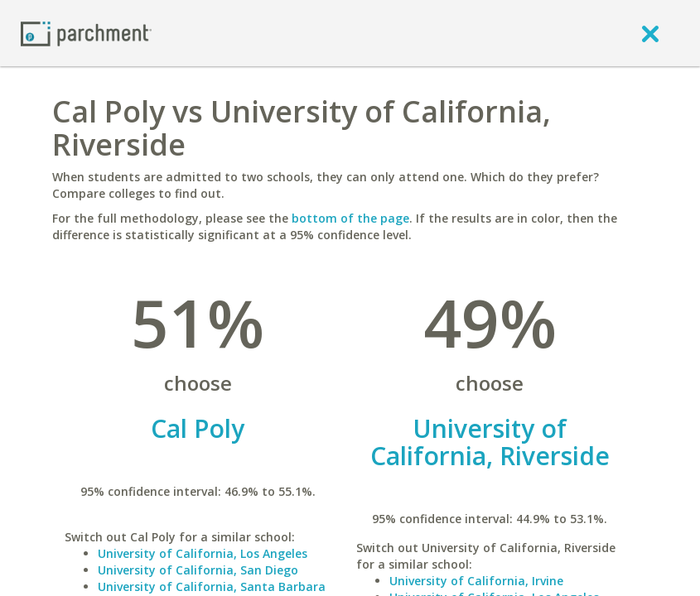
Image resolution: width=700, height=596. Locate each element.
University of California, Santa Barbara (212, 586)
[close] (650, 33)
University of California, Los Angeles (203, 553)
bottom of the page (350, 218)
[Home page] (86, 33)
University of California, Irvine (476, 581)
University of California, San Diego (198, 570)
